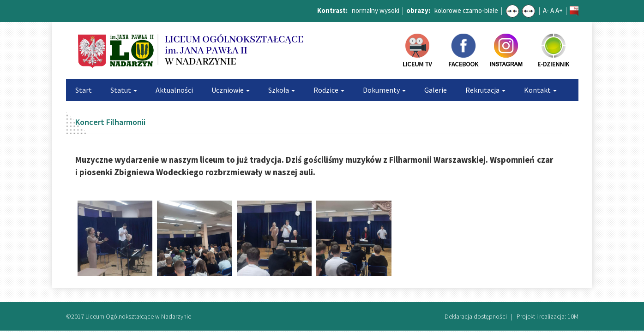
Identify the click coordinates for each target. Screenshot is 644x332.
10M (573, 316)
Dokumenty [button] (384, 90)
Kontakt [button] (540, 90)
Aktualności (174, 90)
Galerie (436, 90)
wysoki (389, 10)
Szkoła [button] (282, 90)
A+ (559, 10)
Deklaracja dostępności (476, 316)
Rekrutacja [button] (485, 90)
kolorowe (448, 10)
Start (84, 90)
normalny (365, 10)
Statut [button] (124, 90)
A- (546, 10)
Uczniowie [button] (231, 90)
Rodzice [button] (329, 90)
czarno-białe (480, 10)
